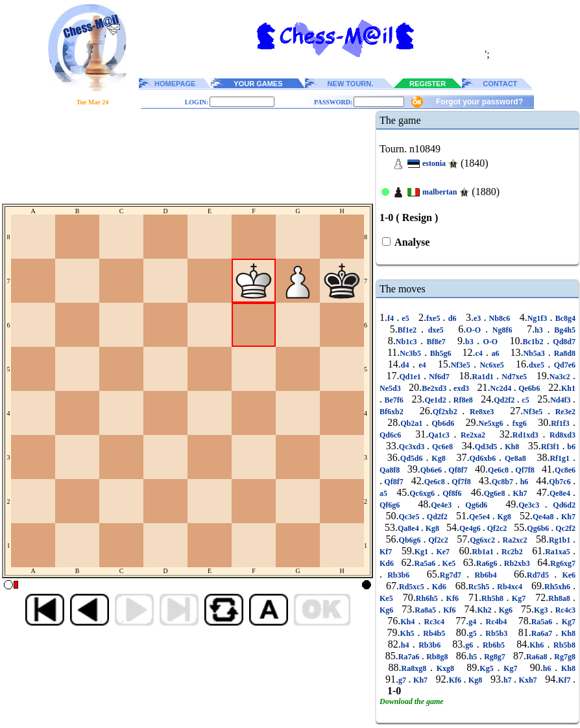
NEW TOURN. (351, 84)
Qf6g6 (393, 505)
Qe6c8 (499, 470)
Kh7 (520, 493)
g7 (404, 680)
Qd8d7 (562, 342)
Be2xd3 (435, 388)
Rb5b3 (496, 633)
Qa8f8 (391, 470)
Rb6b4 (485, 575)
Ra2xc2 (515, 540)
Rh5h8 (494, 598)
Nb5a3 (535, 353)
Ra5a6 (426, 563)
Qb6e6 (432, 470)
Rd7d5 (540, 575)
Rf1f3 (562, 423)
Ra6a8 (538, 657)
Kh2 (485, 610)
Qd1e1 (412, 377)
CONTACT (500, 84)
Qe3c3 (532, 505)
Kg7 (518, 598)
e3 (478, 318)
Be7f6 (394, 400)
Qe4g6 (471, 528)
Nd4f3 (562, 400)
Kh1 (568, 388)
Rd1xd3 (528, 435)
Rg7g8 (564, 657)
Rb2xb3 (517, 563)
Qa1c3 (441, 435)
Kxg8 (445, 668)
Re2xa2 (473, 435)
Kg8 (438, 458)
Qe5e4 (481, 517)
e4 (422, 365)
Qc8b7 (504, 482)
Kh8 (512, 447)
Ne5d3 (391, 388)
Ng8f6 (502, 330)
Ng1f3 (539, 318)
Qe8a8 (515, 458)
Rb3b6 (398, 575)
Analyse (411, 242)
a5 (385, 493)
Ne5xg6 (493, 423)
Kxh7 (528, 680)
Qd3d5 (488, 447)
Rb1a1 (484, 552)
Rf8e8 (463, 400)
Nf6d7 (439, 377)
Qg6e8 (496, 493)
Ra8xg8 (416, 668)
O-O (476, 330)
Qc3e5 (410, 517)
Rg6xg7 (563, 563)
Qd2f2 (505, 400)
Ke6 (566, 575)
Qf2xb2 (448, 412)
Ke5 (449, 563)
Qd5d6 (413, 458)
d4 (407, 365)
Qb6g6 (411, 540)
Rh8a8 (561, 598)
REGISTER (428, 84)
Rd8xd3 (560, 435)
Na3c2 (561, 377)
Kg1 (423, 552)
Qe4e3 (444, 505)
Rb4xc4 (510, 587)
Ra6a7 (543, 633)
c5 (526, 400)
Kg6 (388, 610)
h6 (524, 482)
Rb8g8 (437, 657)
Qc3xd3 (413, 447)
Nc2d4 (502, 388)
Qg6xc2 (483, 540)
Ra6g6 (488, 563)
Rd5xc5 (413, 587)
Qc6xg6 (423, 493)
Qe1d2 (436, 400)
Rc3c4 (434, 622)
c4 (480, 353)
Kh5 (409, 633)
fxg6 (520, 423)
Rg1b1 (561, 540)
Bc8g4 (564, 318)
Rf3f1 (552, 447)
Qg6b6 (539, 528)
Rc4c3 (564, 610)
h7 (509, 680)
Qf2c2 (497, 528)
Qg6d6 (477, 505)
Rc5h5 (480, 587)
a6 (496, 353)
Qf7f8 (525, 470)
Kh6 (538, 645)
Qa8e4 (409, 528)
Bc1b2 (534, 342)
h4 (407, 645)
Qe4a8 (544, 517)
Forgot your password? (479, 102)
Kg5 (488, 668)
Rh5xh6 (559, 587)
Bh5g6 (441, 353)
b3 (471, 342)
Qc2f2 (564, 528)
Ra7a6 (410, 657)
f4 (392, 318)
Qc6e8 (442, 447)
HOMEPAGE (175, 84)
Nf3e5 (462, 365)
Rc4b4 (496, 622)
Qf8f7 (458, 470)
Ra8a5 (426, 610)
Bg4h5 (563, 330)
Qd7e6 (563, 365)
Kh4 (409, 622)
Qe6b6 (529, 388)
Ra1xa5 (559, 552)
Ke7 (443, 552)
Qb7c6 (561, 482)
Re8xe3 (482, 412)
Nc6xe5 (492, 365)
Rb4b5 (434, 633)
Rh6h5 (428, 598)
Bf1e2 (409, 330)
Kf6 (452, 598)
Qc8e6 (565, 470)
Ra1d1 (484, 377)
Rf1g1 (561, 458)
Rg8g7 (495, 657)
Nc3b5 (412, 353)
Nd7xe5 (514, 377)
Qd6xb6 (484, 458)
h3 (541, 330)
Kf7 (387, 552)
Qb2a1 (413, 423)
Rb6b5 (494, 645)
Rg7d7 (453, 575)
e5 (405, 318)
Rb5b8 (563, 645)
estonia (434, 163)
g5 (475, 633)
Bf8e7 (436, 342)
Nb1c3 (408, 342)
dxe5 (436, 330)
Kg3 (542, 610)
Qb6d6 (443, 423)
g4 (474, 622)
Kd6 (388, 563)
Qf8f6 (452, 493)
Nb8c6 (499, 318)
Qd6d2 (562, 505)
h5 (474, 657)
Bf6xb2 (394, 412)
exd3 (462, 388)
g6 (471, 645)
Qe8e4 (561, 493)
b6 (570, 447)
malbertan (440, 192)
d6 (453, 318)
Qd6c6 (393, 435)
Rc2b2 (512, 552)
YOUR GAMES (258, 84)
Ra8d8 (563, 353)
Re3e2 (563, 412)
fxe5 (434, 318)
